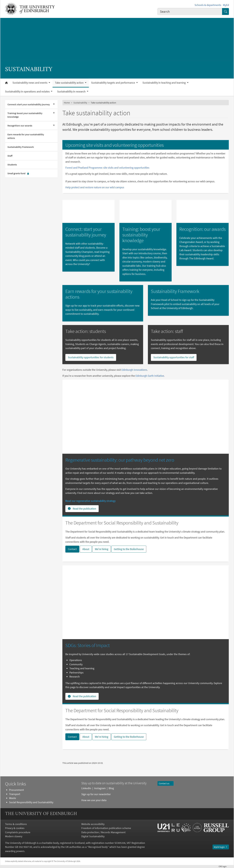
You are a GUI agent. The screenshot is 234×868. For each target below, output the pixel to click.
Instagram (100, 788)
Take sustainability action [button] (70, 83)
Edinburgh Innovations (134, 370)
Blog (111, 788)
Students (12, 165)
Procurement (16, 790)
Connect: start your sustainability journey (29, 104)
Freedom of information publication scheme (106, 828)
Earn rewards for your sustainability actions (26, 136)
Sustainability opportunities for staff (174, 357)
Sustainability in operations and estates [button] (28, 92)
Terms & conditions (16, 824)
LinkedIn (86, 788)
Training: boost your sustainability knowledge (25, 115)
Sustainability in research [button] (72, 92)
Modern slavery (14, 836)
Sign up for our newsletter (96, 794)
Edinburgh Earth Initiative (150, 376)
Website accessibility (93, 824)
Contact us (166, 783)
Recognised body (98, 847)
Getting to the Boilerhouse (129, 549)
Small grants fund (18, 173)
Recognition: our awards (20, 126)
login (224, 866)
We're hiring (102, 549)
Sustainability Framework (21, 147)
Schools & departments (208, 5)
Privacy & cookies (15, 828)
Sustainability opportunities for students (91, 357)
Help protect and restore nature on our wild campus (95, 187)
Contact (72, 549)
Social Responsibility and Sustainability (31, 802)
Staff (10, 156)
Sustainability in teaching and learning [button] (164, 83)
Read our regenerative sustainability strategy (90, 501)
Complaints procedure (18, 832)
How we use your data (94, 800)
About (86, 549)
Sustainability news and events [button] (30, 83)
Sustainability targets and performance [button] (113, 83)
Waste (13, 798)
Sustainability (80, 103)
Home (67, 103)
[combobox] (190, 11)
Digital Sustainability (93, 836)
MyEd (226, 5)
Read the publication (82, 509)
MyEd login (221, 847)
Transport (15, 794)
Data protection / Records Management (103, 832)
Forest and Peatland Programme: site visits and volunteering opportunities (107, 168)
